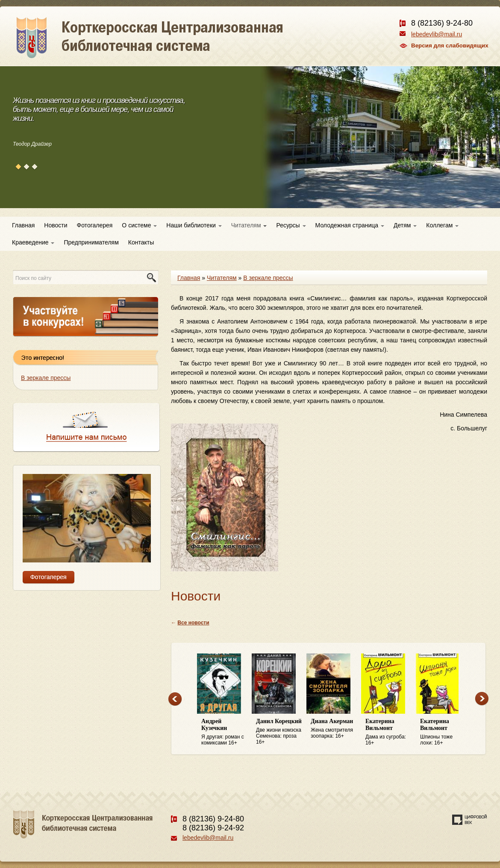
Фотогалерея (95, 225)
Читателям (249, 225)
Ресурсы (291, 225)
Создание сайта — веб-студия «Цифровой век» (470, 820)
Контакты (141, 242)
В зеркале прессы (46, 378)
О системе (139, 225)
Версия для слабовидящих (450, 46)
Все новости (193, 623)
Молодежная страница (350, 225)
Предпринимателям (91, 242)
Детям (405, 225)
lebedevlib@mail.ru (437, 34)
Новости (56, 225)
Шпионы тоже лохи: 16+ (443, 732)
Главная (23, 225)
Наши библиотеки (194, 225)
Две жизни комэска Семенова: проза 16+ (279, 731)
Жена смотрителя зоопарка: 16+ (334, 728)
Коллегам (442, 225)
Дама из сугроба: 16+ (388, 732)
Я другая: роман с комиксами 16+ (224, 732)
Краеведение (33, 242)
